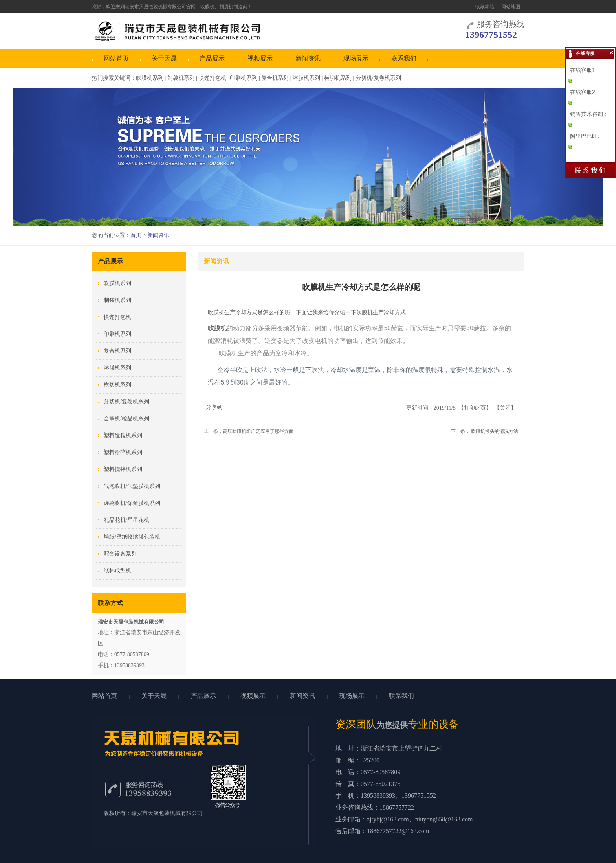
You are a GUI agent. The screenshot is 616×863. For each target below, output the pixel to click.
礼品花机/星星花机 (126, 520)
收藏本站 (485, 7)
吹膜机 (217, 328)
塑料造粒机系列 (123, 435)
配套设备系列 (120, 554)
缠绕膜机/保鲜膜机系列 (132, 503)
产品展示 (212, 58)
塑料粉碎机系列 (123, 452)
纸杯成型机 (117, 571)
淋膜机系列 (306, 78)
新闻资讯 (308, 58)
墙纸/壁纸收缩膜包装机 (132, 537)
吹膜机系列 (150, 78)
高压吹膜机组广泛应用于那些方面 (258, 431)
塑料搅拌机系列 (123, 469)
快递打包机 (213, 78)
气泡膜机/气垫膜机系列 (132, 486)
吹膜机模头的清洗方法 (495, 431)
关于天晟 (164, 58)
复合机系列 (275, 78)
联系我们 (404, 58)
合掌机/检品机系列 (126, 419)
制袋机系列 (181, 78)
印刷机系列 (244, 78)
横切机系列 (338, 78)
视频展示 (260, 58)
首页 (136, 235)
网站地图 (511, 7)
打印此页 (475, 408)
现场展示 (356, 58)
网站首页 (116, 58)
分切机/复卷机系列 (378, 78)
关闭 (505, 408)
